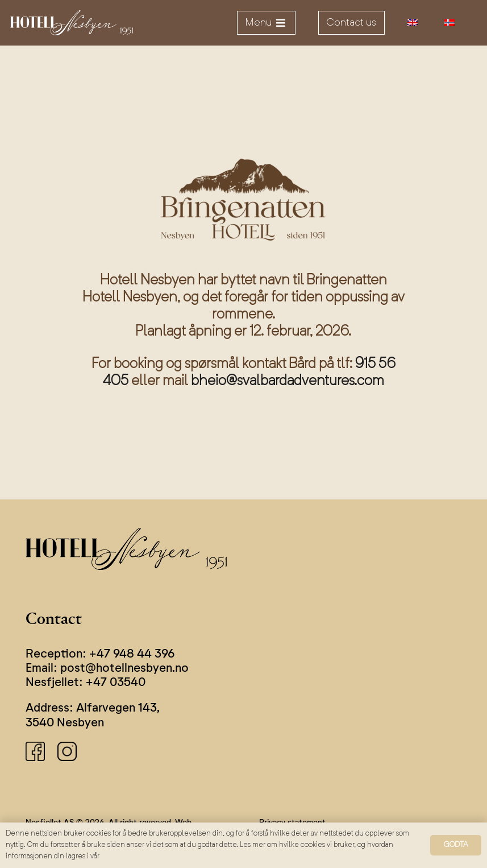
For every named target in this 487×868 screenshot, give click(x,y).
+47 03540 (116, 683)
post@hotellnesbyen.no (124, 669)
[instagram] (67, 751)
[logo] (72, 23)
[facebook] (35, 751)
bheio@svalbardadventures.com (288, 381)
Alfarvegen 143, (118, 708)
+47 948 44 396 (132, 654)
